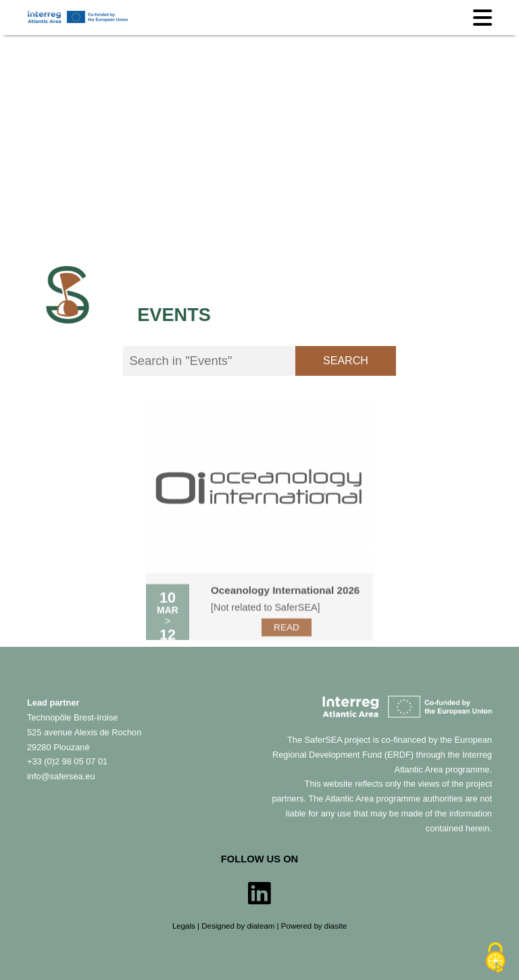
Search (346, 361)
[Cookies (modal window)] (495, 958)
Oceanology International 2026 (285, 605)
